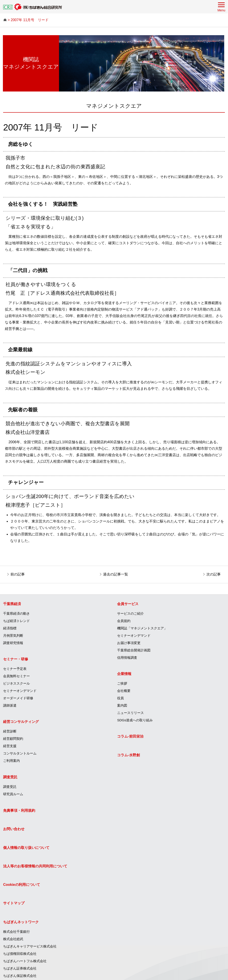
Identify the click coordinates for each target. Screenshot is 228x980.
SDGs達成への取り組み (135, 721)
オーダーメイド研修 (18, 699)
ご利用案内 (12, 761)
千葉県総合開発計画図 (134, 651)
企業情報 (125, 675)
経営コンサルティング (21, 723)
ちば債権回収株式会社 (134, 844)
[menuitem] (57, 623)
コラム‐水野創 (129, 756)
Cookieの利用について (22, 887)
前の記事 (18, 574)
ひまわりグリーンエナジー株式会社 (144, 932)
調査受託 (10, 778)
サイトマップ (14, 905)
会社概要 (124, 692)
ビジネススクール (17, 684)
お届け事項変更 (129, 644)
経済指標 (10, 629)
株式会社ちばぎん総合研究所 (139, 910)
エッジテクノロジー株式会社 (139, 940)
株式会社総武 (128, 830)
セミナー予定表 (15, 670)
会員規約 (124, 621)
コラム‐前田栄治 (131, 737)
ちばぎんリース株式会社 (136, 881)
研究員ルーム (13, 795)
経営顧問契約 (13, 739)
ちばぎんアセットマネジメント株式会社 (148, 903)
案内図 (123, 706)
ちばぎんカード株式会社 (136, 874)
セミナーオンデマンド (20, 692)
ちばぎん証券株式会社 (134, 859)
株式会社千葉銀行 (131, 822)
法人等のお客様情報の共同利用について (35, 868)
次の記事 (213, 574)
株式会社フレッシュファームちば (143, 947)
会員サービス (128, 605)
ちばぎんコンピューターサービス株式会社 (149, 888)
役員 (121, 699)
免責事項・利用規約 (19, 813)
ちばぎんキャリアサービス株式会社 (144, 837)
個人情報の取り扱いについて (26, 850)
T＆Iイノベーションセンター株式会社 (146, 918)
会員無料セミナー (17, 677)
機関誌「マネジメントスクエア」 (143, 629)
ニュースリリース (131, 714)
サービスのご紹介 (131, 614)
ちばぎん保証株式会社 (134, 866)
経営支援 (10, 747)
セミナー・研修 (16, 660)
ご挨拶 (123, 684)
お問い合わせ (14, 831)
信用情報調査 (128, 658)
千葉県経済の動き (17, 614)
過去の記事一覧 (116, 574)
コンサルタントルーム (20, 754)
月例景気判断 (13, 636)
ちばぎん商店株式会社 (134, 925)
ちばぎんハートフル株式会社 (139, 852)
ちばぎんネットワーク (135, 813)
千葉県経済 (12, 605)
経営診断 (10, 732)
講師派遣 (10, 706)
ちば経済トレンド (17, 621)
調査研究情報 (13, 644)
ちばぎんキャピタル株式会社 (139, 896)
